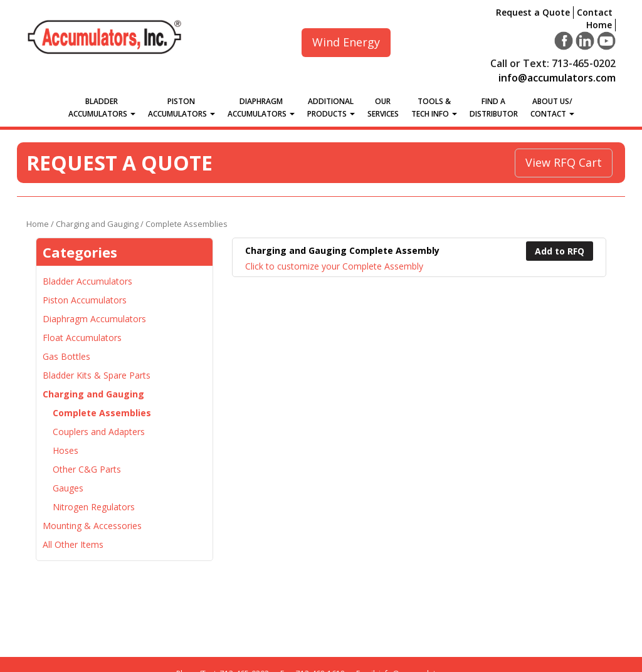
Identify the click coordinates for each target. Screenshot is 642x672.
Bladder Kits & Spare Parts (97, 375)
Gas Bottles (66, 356)
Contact (595, 12)
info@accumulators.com (557, 78)
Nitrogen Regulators (94, 507)
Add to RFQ (560, 251)
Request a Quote (533, 12)
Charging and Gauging (97, 224)
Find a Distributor (494, 108)
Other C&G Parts (87, 469)
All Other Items (73, 544)
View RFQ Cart (564, 162)
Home (599, 25)
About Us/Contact (552, 108)
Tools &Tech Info (434, 108)
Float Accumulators (82, 338)
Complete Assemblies (102, 413)
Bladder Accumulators (102, 108)
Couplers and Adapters (99, 432)
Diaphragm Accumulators (261, 108)
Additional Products (331, 108)
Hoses (66, 450)
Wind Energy (346, 42)
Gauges (68, 488)
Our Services (383, 108)
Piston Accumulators (182, 108)
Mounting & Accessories (92, 526)
